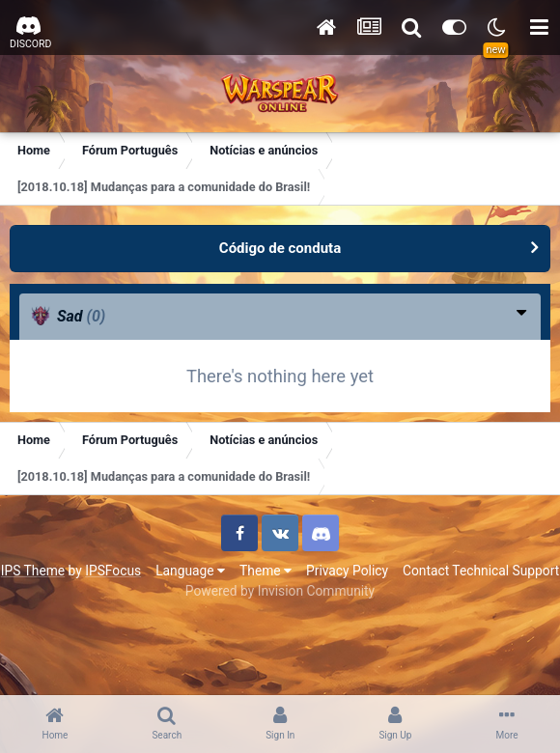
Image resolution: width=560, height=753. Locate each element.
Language (190, 571)
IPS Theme (33, 571)
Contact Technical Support (481, 571)
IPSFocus (113, 571)
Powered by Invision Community (280, 591)
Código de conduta (280, 248)
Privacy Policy (347, 571)
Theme (266, 571)
